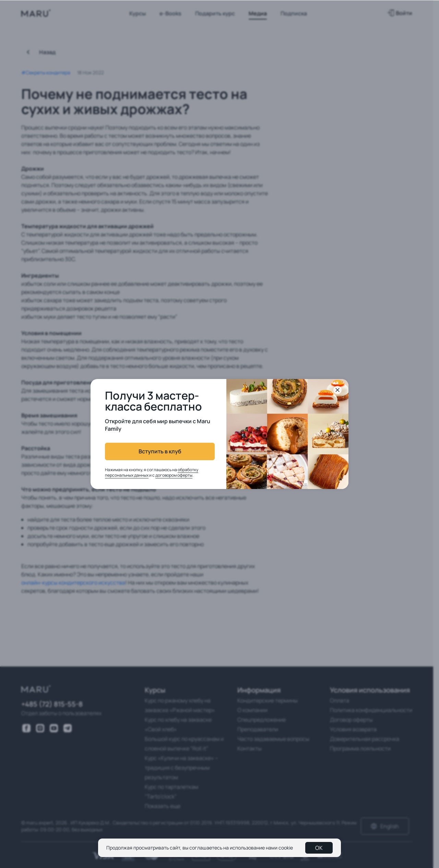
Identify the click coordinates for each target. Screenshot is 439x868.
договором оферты (174, 475)
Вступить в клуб (160, 451)
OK (319, 848)
